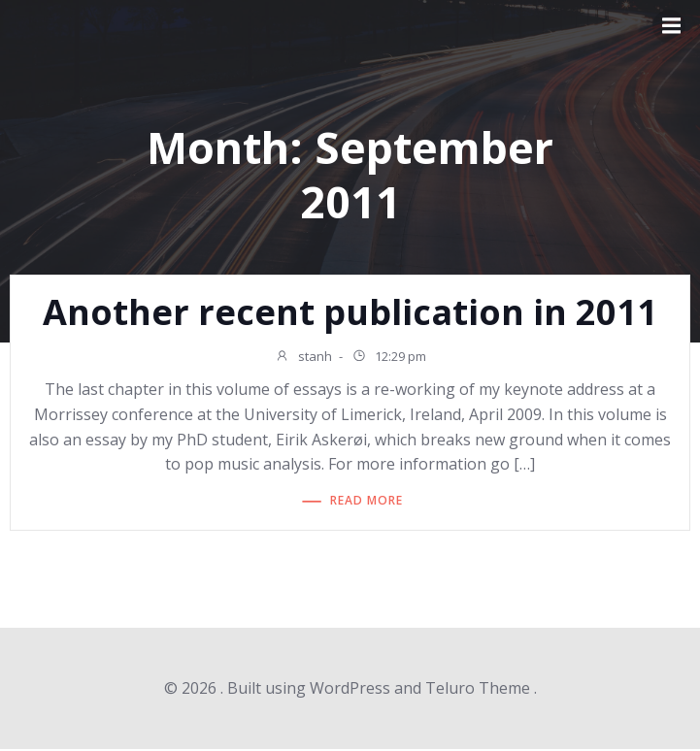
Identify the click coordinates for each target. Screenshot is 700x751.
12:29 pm (389, 358)
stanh (303, 358)
